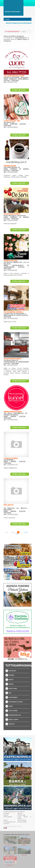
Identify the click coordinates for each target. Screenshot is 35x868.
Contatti (12, 724)
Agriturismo (13, 697)
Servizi (11, 684)
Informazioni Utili (15, 715)
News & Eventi (13, 720)
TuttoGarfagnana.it (12, 32)
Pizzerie (11, 675)
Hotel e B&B (13, 689)
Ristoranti (12, 671)
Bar (10, 693)
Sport (11, 706)
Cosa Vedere (13, 711)
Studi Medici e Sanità (16, 702)
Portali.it (10, 865)
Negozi (11, 680)
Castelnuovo (10, 855)
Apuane (24, 855)
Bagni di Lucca (10, 845)
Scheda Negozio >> (20, 90)
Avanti (26, 532)
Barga (24, 845)
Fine (17, 534)
